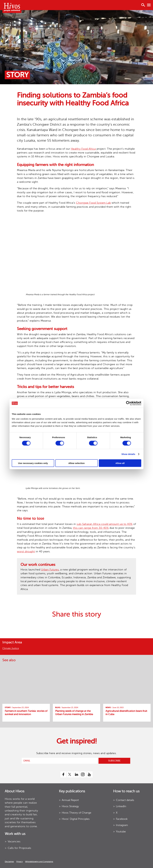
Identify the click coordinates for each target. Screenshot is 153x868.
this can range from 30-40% (91, 528)
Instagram (122, 825)
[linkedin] (76, 774)
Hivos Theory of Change (76, 813)
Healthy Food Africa (83, 149)
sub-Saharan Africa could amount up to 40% (105, 524)
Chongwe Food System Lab (93, 203)
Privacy (20, 862)
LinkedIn (121, 806)
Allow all (120, 463)
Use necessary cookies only (33, 463)
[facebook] (63, 774)
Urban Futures (50, 570)
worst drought (26, 551)
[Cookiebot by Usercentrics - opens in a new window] (128, 403)
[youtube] (90, 774)
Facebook (122, 819)
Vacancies (14, 841)
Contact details (125, 800)
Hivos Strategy (70, 806)
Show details (128, 454)
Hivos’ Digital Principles (76, 819)
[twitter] (70, 774)
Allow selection (76, 463)
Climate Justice (11, 648)
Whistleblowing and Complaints (39, 862)
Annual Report (70, 800)
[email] (60, 761)
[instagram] (83, 774)
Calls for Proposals (19, 848)
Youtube (121, 832)
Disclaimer (9, 862)
